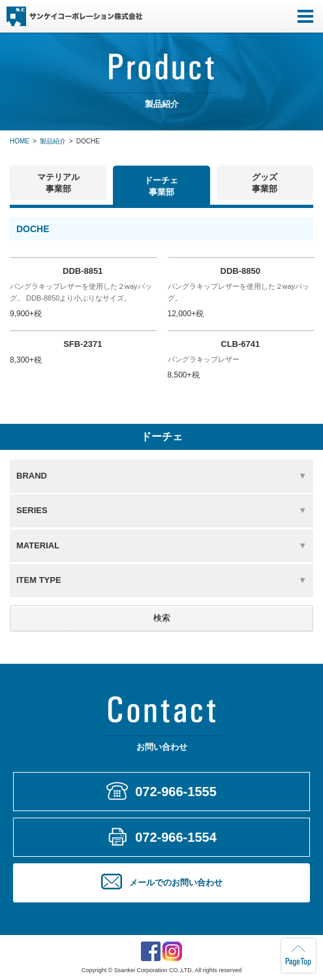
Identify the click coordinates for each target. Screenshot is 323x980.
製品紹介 (53, 141)
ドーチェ (161, 186)
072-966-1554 (176, 837)
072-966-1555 (176, 792)
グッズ (265, 183)
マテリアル (58, 183)
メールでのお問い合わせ (176, 883)
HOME (20, 141)
